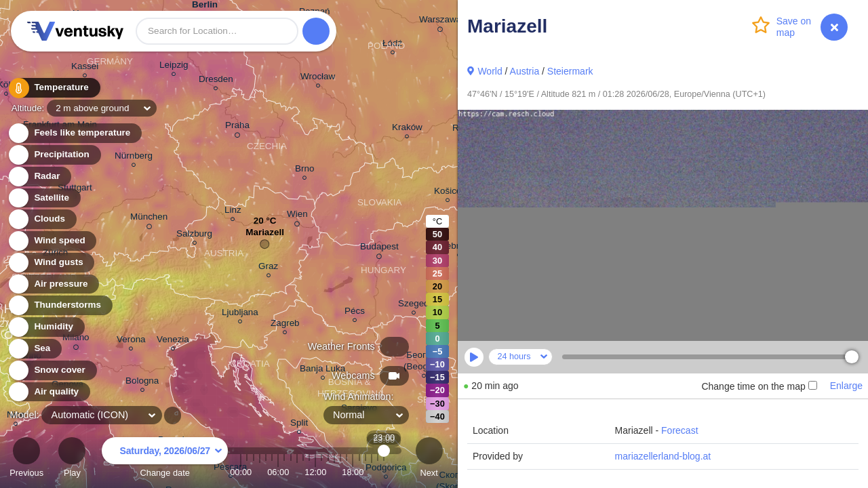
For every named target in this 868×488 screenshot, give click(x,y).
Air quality (48, 392)
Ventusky (73, 31)
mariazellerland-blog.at (663, 456)
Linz (233, 212)
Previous (26, 459)
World (490, 71)
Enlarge (846, 386)
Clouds (42, 219)
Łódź (392, 45)
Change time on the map (759, 386)
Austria (525, 71)
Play (72, 459)
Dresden (216, 81)
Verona (131, 341)
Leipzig (174, 67)
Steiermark (570, 71)
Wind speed (52, 241)
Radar (39, 177)
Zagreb (285, 325)
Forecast (679, 430)
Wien (297, 216)
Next (429, 459)
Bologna (142, 383)
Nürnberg (134, 158)
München (149, 219)
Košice (448, 193)
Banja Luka (322, 370)
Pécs (355, 313)
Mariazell (265, 236)
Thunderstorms (60, 305)
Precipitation (54, 155)
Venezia (173, 341)
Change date (165, 459)
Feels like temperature (74, 133)
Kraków (407, 129)
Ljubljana (240, 314)
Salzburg (194, 236)
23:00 (384, 472)
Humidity (46, 327)
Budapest (379, 249)
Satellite (44, 198)
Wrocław (318, 78)
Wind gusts (51, 263)
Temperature (54, 88)
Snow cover (52, 370)
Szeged (414, 305)
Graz (268, 268)
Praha (237, 127)
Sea (34, 349)
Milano (76, 340)
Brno (304, 170)
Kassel (85, 68)
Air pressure (53, 284)
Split (299, 425)
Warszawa (440, 22)
